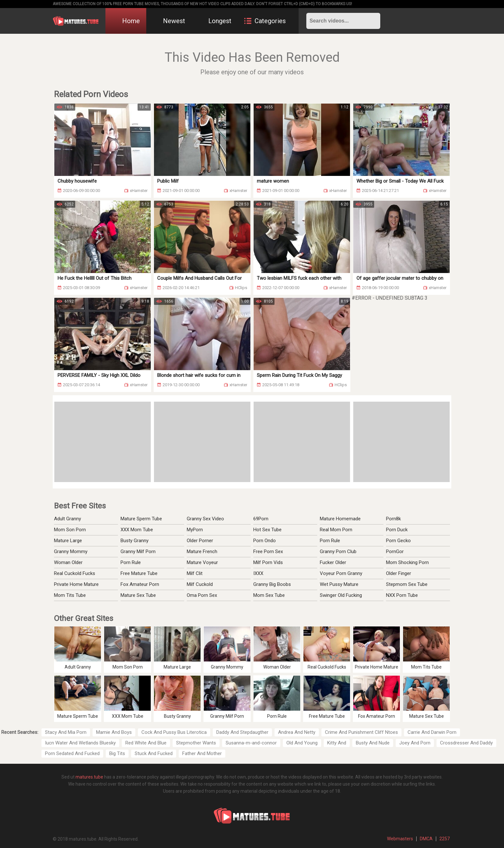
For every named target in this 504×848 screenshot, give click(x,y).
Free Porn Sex (268, 552)
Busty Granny (135, 541)
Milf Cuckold (200, 584)
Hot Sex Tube (267, 530)
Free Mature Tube (139, 573)
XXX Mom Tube (137, 530)
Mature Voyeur (202, 562)
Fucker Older (333, 562)
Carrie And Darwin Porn (432, 732)
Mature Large (68, 541)
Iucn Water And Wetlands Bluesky (80, 743)
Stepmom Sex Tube (407, 584)
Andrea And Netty (297, 732)
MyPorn (195, 530)
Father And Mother (202, 753)
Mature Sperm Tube (141, 519)
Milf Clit (195, 573)
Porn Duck (397, 530)
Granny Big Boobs (272, 584)
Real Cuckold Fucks (75, 573)
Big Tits (117, 753)
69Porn (261, 519)
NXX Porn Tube (402, 595)
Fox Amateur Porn (140, 584)
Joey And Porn (415, 743)
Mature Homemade (340, 519)
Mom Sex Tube (269, 595)
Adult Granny (67, 519)
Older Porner (200, 541)
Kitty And (337, 743)
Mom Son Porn (70, 530)
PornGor (395, 552)
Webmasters (400, 839)
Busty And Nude (373, 743)
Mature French (202, 552)
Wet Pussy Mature (339, 584)
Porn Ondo (265, 541)
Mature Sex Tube (138, 595)
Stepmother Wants (196, 743)
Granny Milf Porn (138, 552)
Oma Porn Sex (202, 595)
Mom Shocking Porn (407, 562)
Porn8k (393, 519)
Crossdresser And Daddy (466, 743)
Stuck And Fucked (154, 753)
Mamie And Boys (114, 732)
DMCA (426, 839)
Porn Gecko (398, 541)
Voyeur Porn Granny (341, 573)
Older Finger (399, 573)
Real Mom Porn (336, 530)
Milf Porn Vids (268, 562)
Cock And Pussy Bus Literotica (174, 732)
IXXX (258, 573)
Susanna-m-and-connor (251, 743)
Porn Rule (131, 562)
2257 (445, 839)
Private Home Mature (76, 584)
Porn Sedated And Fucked (72, 753)
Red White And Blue (146, 743)
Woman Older (68, 562)
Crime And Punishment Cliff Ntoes (361, 732)
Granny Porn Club (338, 552)
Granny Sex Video (205, 519)
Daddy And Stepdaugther (242, 732)
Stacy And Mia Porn (66, 732)
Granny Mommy (71, 552)
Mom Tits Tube (70, 595)
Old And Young (302, 743)
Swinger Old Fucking (341, 595)
